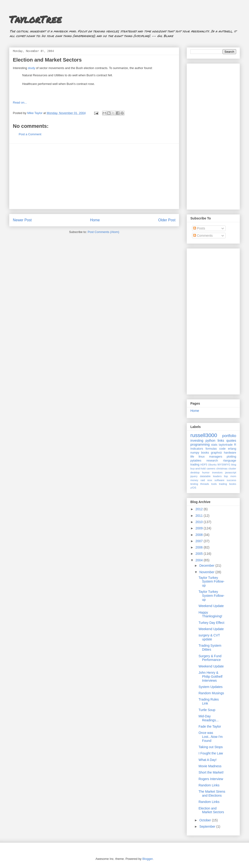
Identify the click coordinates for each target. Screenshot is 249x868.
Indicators (197, 449)
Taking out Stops (211, 747)
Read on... (20, 102)
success (231, 480)
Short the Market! (211, 772)
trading (195, 465)
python (210, 441)
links (221, 441)
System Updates (211, 687)
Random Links (209, 785)
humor (206, 472)
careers (211, 469)
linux (202, 457)
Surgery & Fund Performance (210, 658)
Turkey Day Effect (211, 623)
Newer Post (22, 220)
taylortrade (226, 445)
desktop (195, 472)
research (212, 461)
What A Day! (208, 760)
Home (95, 220)
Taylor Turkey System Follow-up (212, 582)
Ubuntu (212, 465)
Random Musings (211, 693)
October (206, 820)
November (207, 572)
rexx (210, 480)
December (207, 566)
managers (216, 457)
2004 (200, 560)
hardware (230, 453)
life (192, 457)
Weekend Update (211, 606)
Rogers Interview (211, 779)
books (205, 453)
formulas (211, 449)
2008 (200, 535)
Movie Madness (210, 766)
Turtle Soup (207, 710)
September (208, 826)
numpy (195, 453)
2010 (200, 522)
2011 (200, 516)
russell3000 (204, 435)
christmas (222, 469)
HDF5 (204, 465)
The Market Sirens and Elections (212, 793)
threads (205, 484)
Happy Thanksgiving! (210, 614)
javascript (231, 472)
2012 (200, 509)
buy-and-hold (198, 469)
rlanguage (230, 461)
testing (194, 484)
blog (234, 465)
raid (203, 480)
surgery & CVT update (209, 637)
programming (200, 444)
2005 (200, 554)
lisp (226, 476)
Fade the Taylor (210, 726)
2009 (200, 528)
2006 (200, 547)
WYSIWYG (224, 465)
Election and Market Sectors (47, 60)
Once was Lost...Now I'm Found (211, 737)
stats (214, 445)
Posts (199, 228)
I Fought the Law (211, 753)
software (219, 480)
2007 (200, 541)
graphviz (217, 453)
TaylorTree (35, 19)
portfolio (229, 436)
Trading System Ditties (210, 648)
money (194, 480)
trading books (228, 484)
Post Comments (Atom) (103, 232)
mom (233, 476)
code (222, 449)
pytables (196, 461)
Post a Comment (30, 134)
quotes (231, 441)
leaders (217, 476)
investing (197, 441)
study (31, 68)
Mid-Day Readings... (209, 718)
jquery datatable (201, 476)
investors (217, 472)
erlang (232, 449)
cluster (232, 469)
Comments (203, 236)
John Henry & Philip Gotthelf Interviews (210, 677)
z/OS (193, 488)
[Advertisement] (94, 176)
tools (214, 484)
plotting (231, 457)
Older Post (167, 220)
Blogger (147, 859)
